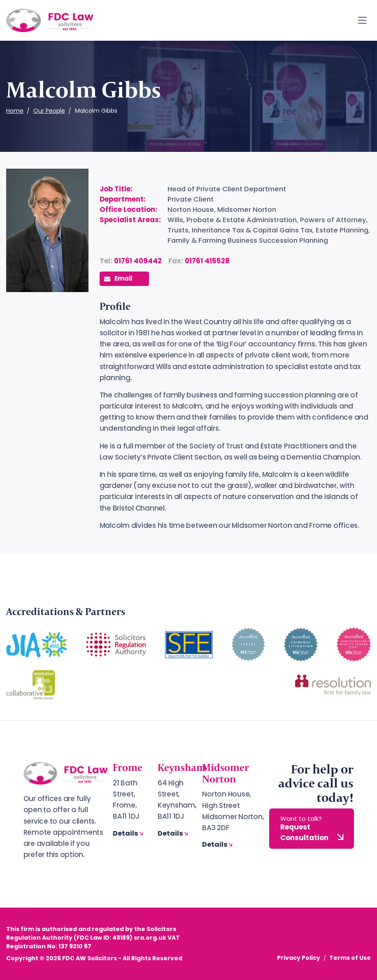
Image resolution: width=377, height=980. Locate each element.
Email (118, 278)
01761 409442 (138, 261)
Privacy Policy (299, 958)
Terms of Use (350, 958)
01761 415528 (207, 261)
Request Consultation (313, 829)
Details (129, 833)
